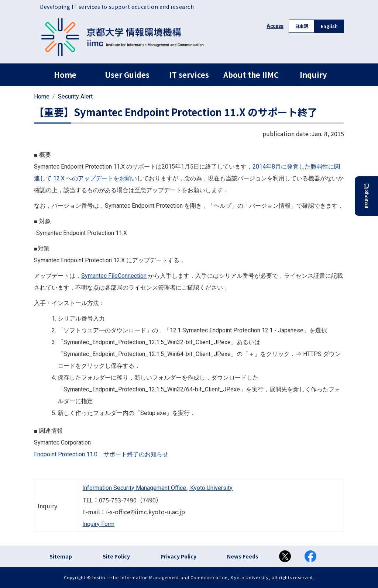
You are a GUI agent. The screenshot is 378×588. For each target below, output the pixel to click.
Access (275, 26)
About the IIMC (251, 75)
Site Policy (116, 556)
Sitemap (61, 556)
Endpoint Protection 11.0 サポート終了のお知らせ (101, 454)
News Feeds (243, 556)
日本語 (302, 26)
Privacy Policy (178, 556)
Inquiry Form (98, 524)
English (329, 26)
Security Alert (75, 96)
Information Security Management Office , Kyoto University (157, 488)
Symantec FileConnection (114, 276)
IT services (189, 75)
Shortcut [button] (366, 196)
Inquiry (313, 75)
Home (65, 75)
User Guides (127, 75)
